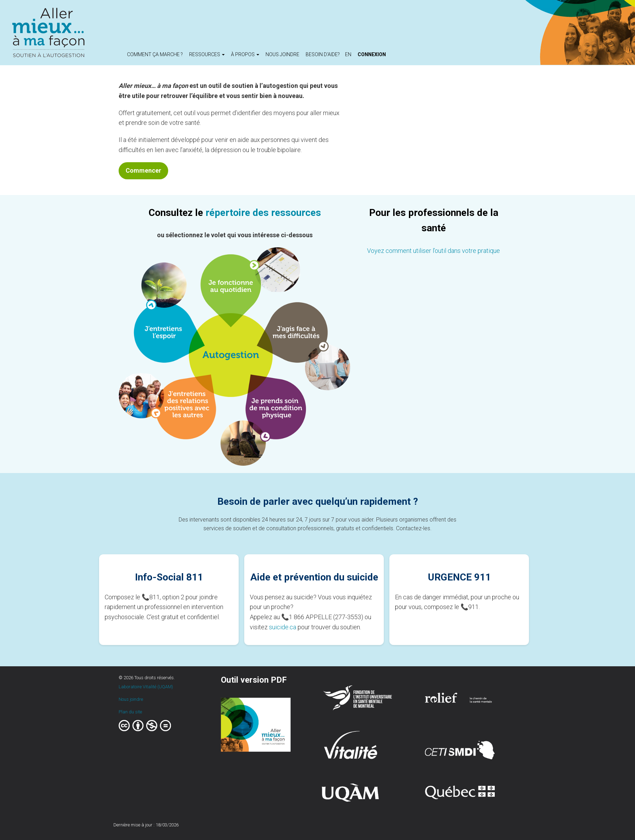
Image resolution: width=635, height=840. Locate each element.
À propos (245, 54)
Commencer (143, 170)
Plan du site (130, 712)
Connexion (372, 54)
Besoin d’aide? (323, 54)
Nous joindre (282, 54)
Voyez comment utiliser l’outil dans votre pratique (434, 251)
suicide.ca (283, 627)
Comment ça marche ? (155, 54)
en (348, 54)
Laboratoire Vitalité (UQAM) (146, 687)
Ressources (207, 54)
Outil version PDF (254, 680)
